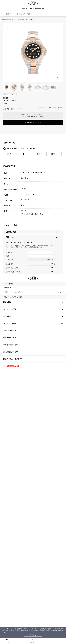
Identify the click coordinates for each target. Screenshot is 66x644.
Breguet (45, 479)
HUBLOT (45, 485)
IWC (24, 497)
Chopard (26, 509)
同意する (33, 635)
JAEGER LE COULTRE (10, 497)
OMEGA (45, 474)
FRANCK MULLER (9, 491)
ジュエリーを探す (10, 581)
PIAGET (6, 521)
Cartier (26, 474)
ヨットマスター (24, 20)
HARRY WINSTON (49, 491)
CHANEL (26, 491)
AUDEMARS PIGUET (29, 479)
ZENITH (45, 509)
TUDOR (30, 515)
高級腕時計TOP (6, 20)
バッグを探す (8, 589)
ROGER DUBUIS (8, 485)
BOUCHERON (28, 521)
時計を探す (7, 574)
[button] (59, 427)
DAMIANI (7, 515)
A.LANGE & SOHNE (30, 485)
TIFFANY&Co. (47, 515)
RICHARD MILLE (8, 527)
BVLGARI (45, 521)
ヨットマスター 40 (28, 194)
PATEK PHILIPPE (9, 479)
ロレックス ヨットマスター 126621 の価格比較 (50, 107)
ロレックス (15, 20)
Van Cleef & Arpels (50, 503)
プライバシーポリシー (11, 631)
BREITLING (8, 503)
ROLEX (6, 474)
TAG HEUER (27, 503)
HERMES (6, 509)
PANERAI (45, 497)
